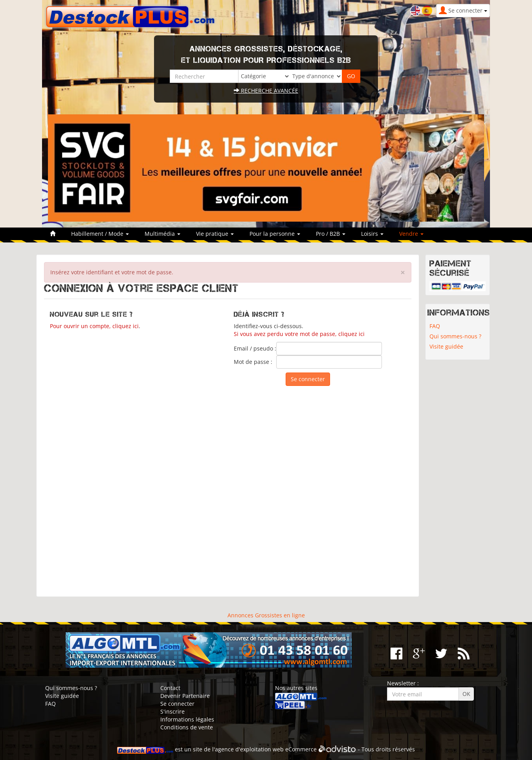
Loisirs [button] (372, 234)
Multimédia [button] (162, 234)
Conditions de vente (187, 727)
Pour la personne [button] (275, 234)
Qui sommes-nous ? (455, 336)
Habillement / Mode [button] (100, 234)
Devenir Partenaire (185, 696)
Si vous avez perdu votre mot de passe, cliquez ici (299, 334)
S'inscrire (172, 711)
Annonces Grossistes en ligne (266, 615)
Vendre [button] (411, 234)
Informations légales (187, 719)
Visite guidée (446, 346)
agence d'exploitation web (249, 750)
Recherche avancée (266, 91)
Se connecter (177, 704)
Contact (170, 688)
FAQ (435, 326)
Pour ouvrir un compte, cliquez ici (94, 326)
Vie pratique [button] (215, 234)
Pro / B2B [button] (331, 234)
